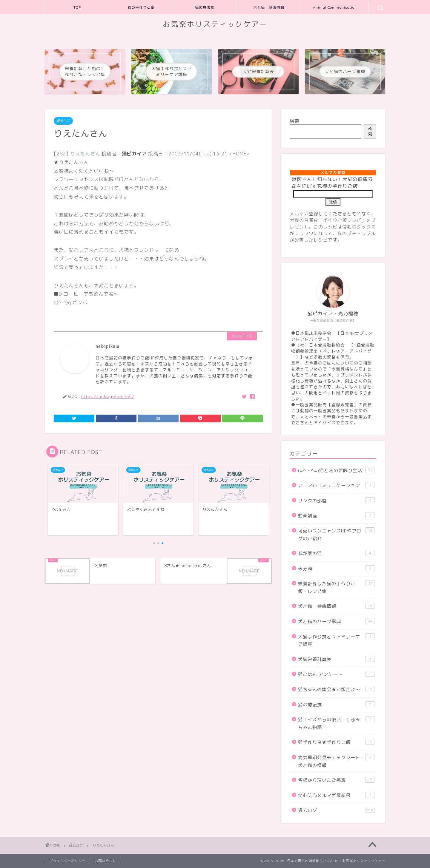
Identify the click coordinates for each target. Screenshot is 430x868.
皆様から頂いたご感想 (336, 780)
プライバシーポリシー (67, 861)
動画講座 (336, 515)
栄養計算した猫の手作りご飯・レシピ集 (336, 587)
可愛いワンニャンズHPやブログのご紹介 (336, 535)
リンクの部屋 (336, 501)
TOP (77, 7)
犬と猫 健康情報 (269, 7)
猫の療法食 (205, 7)
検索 (294, 121)
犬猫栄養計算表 (336, 659)
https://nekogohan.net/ (108, 396)
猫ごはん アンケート (336, 674)
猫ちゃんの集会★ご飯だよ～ (336, 689)
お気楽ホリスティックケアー (215, 24)
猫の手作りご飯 (141, 7)
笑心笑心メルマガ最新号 (336, 795)
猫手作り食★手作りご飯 (336, 742)
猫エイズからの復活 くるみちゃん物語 (336, 723)
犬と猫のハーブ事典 (336, 621)
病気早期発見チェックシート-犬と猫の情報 (336, 761)
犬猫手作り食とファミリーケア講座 (336, 640)
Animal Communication (335, 7)
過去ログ (63, 121)
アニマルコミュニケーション (336, 485)
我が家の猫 (336, 553)
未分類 (336, 569)
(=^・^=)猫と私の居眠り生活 (336, 470)
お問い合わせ (105, 861)
